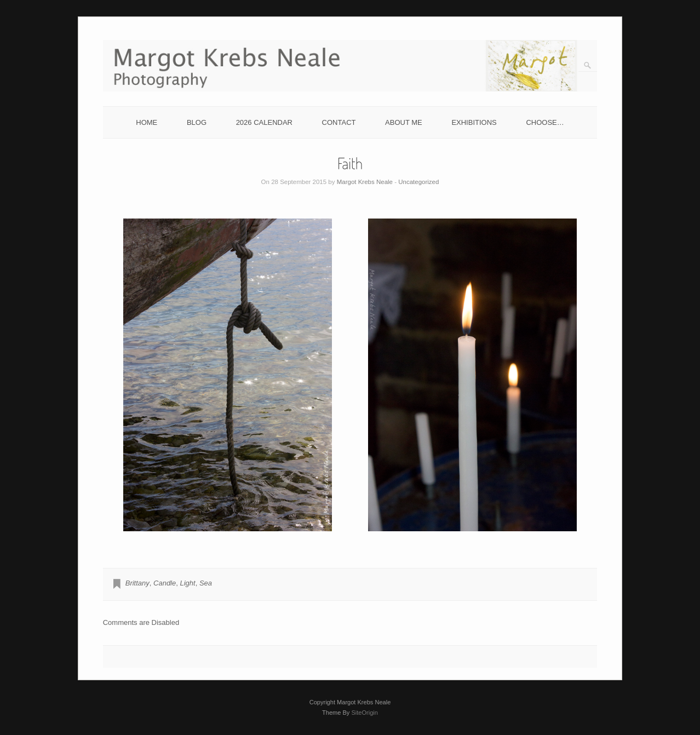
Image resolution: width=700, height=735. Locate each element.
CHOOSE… (545, 122)
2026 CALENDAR (264, 122)
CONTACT (339, 122)
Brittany (137, 583)
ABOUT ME (404, 122)
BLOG (197, 122)
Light (187, 583)
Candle (165, 583)
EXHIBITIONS (474, 122)
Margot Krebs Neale (365, 182)
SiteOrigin (365, 713)
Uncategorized (418, 182)
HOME (147, 122)
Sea (206, 583)
